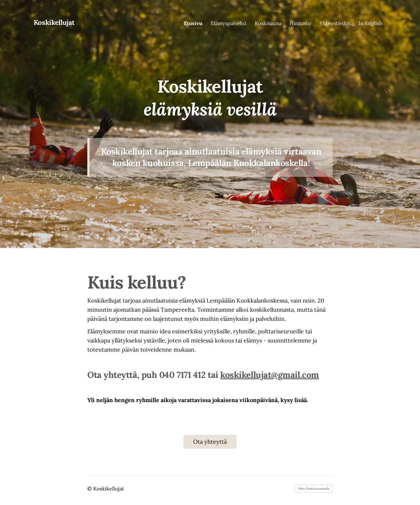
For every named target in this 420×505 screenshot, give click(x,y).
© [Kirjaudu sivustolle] (90, 489)
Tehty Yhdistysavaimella (314, 489)
